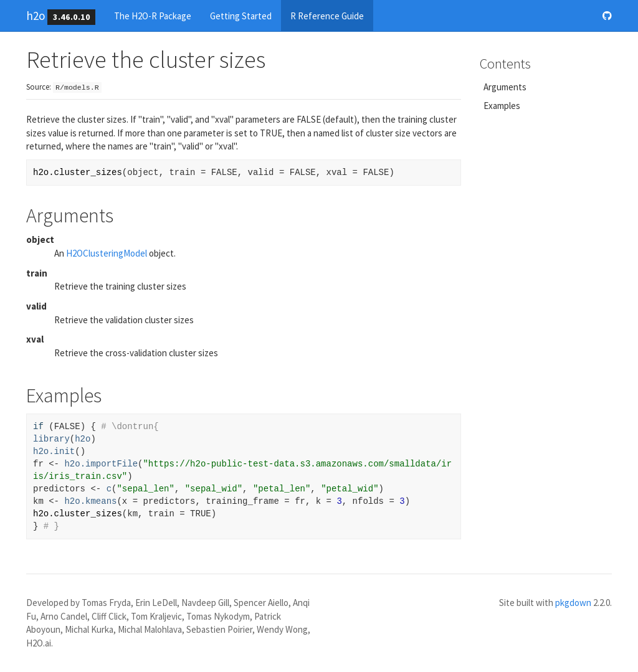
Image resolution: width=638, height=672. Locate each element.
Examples (502, 106)
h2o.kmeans (90, 501)
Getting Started (241, 16)
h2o (36, 16)
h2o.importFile (101, 464)
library (51, 439)
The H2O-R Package (153, 16)
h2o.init (54, 452)
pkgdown (573, 603)
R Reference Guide (327, 16)
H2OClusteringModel (107, 253)
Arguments (505, 87)
